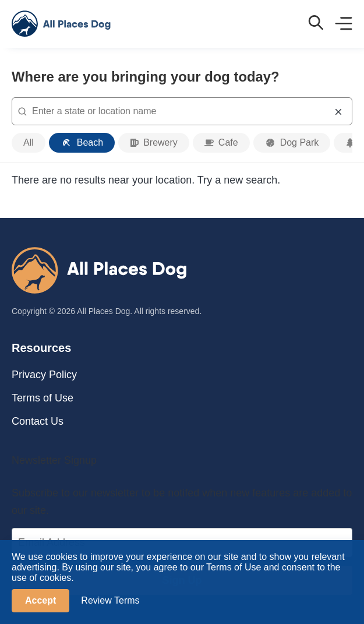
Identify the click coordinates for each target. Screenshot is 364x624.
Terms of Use (43, 398)
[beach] (82, 143)
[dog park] (292, 143)
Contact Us (38, 421)
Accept (40, 600)
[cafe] (221, 143)
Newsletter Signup (54, 460)
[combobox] (182, 111)
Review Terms (110, 600)
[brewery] (154, 143)
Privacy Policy (44, 375)
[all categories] (29, 143)
